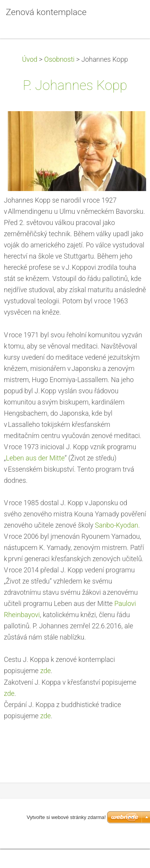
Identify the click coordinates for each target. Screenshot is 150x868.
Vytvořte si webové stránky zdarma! (66, 817)
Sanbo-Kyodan (117, 525)
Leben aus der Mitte (35, 458)
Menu (129, 17)
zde (45, 671)
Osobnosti (59, 59)
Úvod (30, 59)
